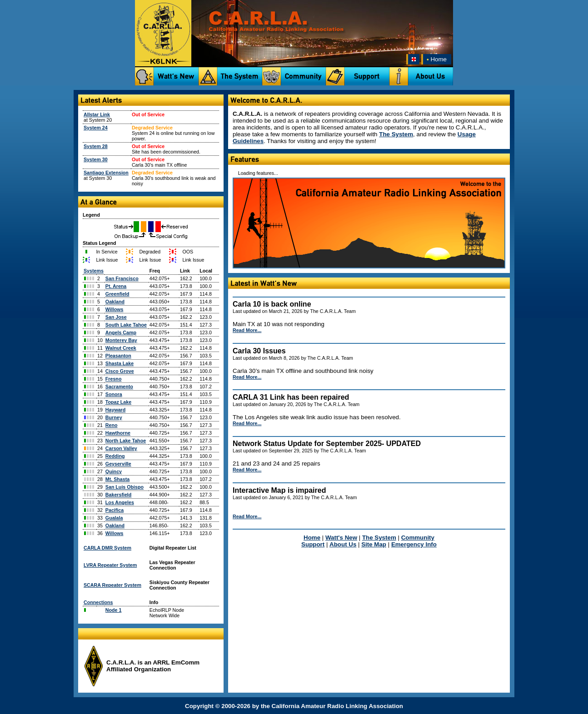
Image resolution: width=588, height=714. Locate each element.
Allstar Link (97, 114)
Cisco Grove (120, 371)
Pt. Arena (116, 286)
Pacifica (115, 510)
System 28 (96, 146)
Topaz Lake (118, 402)
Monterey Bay (121, 340)
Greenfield (117, 294)
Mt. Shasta (117, 479)
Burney (114, 417)
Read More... (247, 330)
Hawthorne (118, 433)
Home (436, 59)
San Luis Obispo (125, 487)
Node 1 (114, 610)
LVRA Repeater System (110, 565)
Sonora (114, 394)
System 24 (96, 128)
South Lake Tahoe (126, 325)
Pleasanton (118, 356)
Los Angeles (120, 502)
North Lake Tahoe (126, 441)
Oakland (115, 302)
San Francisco (122, 278)
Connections (98, 602)
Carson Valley (121, 448)
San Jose (116, 317)
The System (396, 134)
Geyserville (118, 464)
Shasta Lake (120, 363)
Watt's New (341, 538)
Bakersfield (118, 495)
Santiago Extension (106, 173)
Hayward (115, 410)
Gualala (114, 518)
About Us (343, 544)
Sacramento (119, 387)
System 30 (96, 159)
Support (313, 544)
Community (418, 538)
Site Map (374, 544)
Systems (94, 271)
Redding (115, 456)
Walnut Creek (121, 348)
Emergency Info (414, 544)
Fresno (114, 379)
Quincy (114, 471)
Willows (115, 309)
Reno (112, 425)
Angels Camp (121, 332)
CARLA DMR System (107, 548)
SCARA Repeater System (112, 585)
